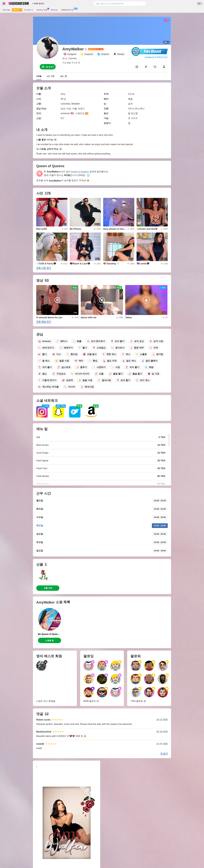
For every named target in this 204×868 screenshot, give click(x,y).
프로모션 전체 (42, 10)
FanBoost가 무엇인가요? (156, 57)
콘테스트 (54, 10)
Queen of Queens (80, 172)
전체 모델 (6, 10)
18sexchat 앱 (68, 10)
